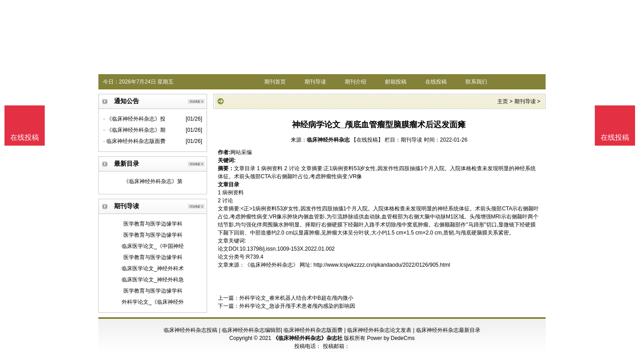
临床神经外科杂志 (328, 140)
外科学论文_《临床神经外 (153, 302)
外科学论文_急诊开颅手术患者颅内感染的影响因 (297, 306)
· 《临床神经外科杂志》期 (134, 130)
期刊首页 (275, 82)
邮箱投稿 (396, 82)
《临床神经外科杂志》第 (153, 181)
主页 (503, 101)
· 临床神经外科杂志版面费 (134, 141)
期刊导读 (315, 82)
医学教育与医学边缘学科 (153, 224)
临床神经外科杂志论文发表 (379, 330)
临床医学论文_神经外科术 (153, 268)
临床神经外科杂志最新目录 (448, 330)
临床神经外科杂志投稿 (191, 330)
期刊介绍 (356, 82)
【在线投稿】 (367, 140)
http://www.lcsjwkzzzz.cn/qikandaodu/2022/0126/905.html (382, 265)
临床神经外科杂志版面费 (313, 330)
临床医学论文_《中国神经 (153, 246)
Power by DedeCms (391, 338)
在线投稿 (436, 82)
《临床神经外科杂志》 (271, 265)
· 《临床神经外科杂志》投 (134, 119)
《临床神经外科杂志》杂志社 (308, 338)
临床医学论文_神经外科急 (153, 280)
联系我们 (476, 82)
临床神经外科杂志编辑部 (251, 330)
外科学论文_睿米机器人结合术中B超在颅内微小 (296, 298)
